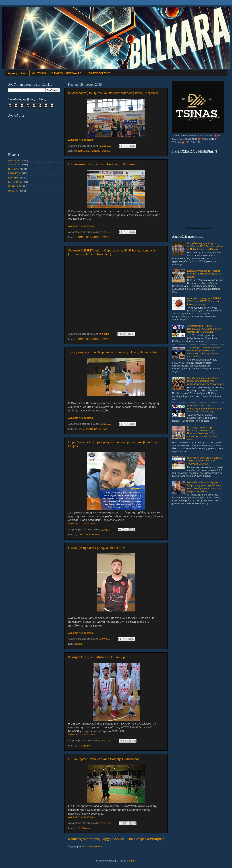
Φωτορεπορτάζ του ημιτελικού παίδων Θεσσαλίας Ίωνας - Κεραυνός (113, 93)
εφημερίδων (208, 228)
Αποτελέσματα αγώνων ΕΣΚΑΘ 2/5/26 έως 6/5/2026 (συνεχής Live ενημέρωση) (204, 301)
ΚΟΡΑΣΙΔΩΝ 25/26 (99, 73)
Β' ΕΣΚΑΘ (14, 169)
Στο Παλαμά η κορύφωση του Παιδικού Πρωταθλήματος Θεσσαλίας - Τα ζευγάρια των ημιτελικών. (203, 352)
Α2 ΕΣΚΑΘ (14, 165)
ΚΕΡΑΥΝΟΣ (93, 151)
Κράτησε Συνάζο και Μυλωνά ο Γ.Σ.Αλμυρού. (99, 657)
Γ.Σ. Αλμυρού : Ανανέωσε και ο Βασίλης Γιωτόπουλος (104, 759)
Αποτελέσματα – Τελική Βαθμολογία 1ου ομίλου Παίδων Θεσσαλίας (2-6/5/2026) (204, 408)
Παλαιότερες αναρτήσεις (146, 839)
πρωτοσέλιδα (194, 228)
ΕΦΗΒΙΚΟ (14, 178)
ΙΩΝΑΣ (81, 151)
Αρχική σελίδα (17, 73)
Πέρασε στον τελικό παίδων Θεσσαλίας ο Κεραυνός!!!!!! (105, 164)
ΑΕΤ (80, 644)
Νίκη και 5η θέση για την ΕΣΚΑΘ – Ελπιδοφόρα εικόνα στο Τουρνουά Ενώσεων (205, 461)
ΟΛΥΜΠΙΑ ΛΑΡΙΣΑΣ (88, 535)
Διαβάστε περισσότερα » (81, 140)
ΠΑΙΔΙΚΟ (105, 151)
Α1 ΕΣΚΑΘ (39, 73)
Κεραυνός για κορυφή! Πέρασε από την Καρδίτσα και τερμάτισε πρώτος (204, 274)
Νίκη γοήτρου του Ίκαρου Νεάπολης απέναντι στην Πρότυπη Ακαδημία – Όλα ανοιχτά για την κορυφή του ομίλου (202, 433)
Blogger (131, 861)
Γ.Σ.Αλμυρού (84, 746)
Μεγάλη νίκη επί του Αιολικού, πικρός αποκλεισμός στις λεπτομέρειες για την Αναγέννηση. (205, 381)
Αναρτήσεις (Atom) (92, 846)
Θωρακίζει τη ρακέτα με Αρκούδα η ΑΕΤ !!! (97, 548)
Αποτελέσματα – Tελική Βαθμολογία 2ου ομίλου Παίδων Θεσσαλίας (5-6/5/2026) (204, 329)
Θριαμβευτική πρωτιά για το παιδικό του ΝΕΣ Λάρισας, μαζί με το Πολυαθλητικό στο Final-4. (205, 246)
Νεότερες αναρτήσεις (84, 839)
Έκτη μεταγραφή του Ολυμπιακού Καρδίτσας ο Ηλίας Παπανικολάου (114, 352)
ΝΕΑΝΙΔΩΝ (14, 186)
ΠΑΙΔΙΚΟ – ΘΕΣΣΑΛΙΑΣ (66, 73)
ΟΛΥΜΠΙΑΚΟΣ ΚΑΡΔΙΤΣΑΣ (93, 429)
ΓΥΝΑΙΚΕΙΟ (15, 173)
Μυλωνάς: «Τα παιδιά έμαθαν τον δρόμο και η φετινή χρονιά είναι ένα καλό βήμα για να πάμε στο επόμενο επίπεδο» (205, 487)
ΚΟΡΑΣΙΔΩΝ (15, 182)
